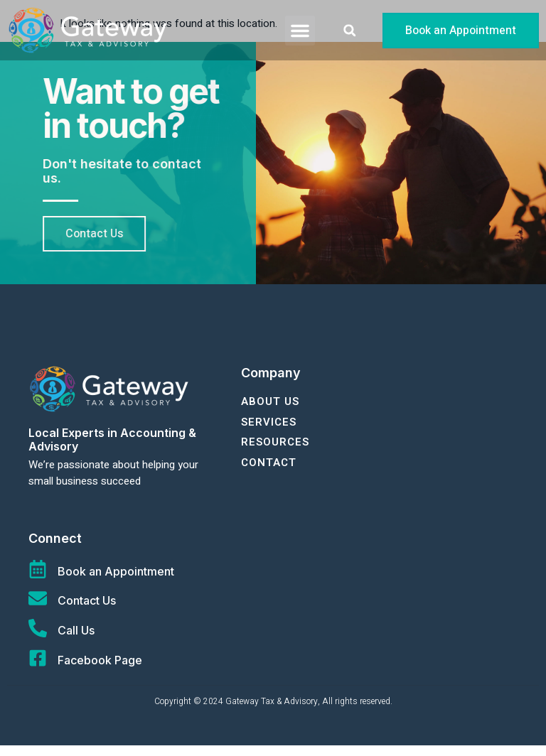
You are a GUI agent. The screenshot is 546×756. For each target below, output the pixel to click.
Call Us (76, 641)
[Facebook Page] (38, 669)
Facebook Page (100, 671)
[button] (300, 31)
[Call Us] (38, 639)
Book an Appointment (116, 582)
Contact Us (87, 611)
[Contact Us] (38, 609)
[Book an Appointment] (38, 580)
